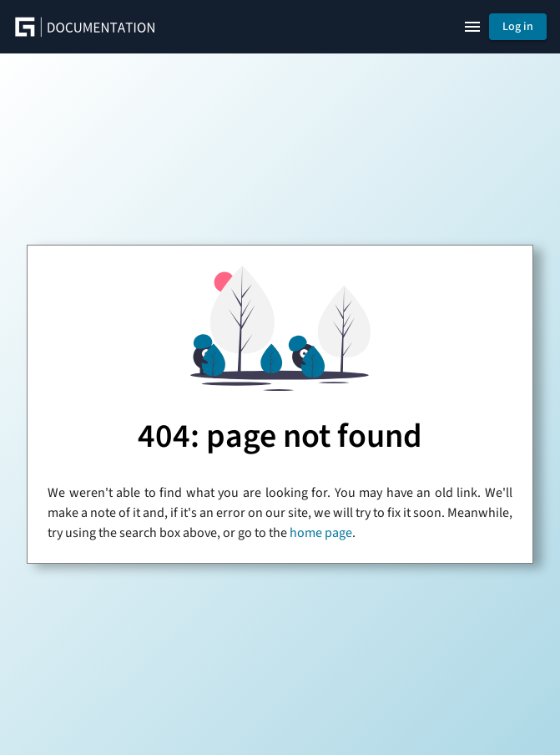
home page (321, 533)
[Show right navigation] (472, 27)
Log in (518, 27)
